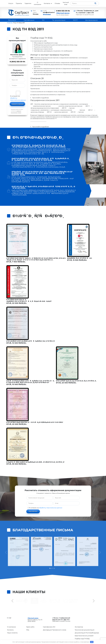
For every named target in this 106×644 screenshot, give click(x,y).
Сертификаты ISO (49, 627)
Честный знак (66, 3)
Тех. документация (59, 20)
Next (93, 601)
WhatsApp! (47, 14)
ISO (43, 20)
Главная (10, 23)
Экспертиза (79, 627)
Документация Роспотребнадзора (87, 633)
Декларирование (91, 20)
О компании (38, 3)
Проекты (19, 3)
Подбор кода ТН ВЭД (82, 639)
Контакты (47, 3)
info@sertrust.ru (47, 12)
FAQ (28, 630)
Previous (13, 601)
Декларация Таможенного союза (55, 630)
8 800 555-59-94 (63, 11)
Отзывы (57, 3)
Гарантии (28, 3)
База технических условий (84, 636)
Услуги (11, 3)
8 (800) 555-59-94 (17, 62)
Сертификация (29, 20)
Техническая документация (85, 630)
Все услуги (12, 20)
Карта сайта (30, 627)
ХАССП (75, 20)
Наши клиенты (12, 633)
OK (92, 642)
